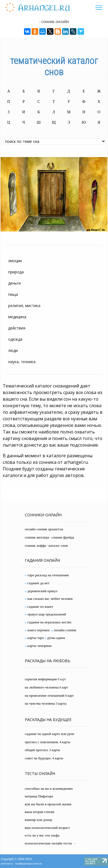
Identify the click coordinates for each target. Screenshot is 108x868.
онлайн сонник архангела (44, 529)
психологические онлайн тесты (48, 843)
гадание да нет (38, 583)
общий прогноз (36, 750)
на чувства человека (40, 703)
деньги (14, 283)
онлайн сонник (65, 630)
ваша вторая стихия (40, 812)
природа (16, 272)
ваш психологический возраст (47, 828)
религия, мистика (24, 306)
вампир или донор (38, 820)
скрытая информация (41, 679)
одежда (15, 339)
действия (17, 328)
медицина (17, 317)
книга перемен (39, 630)
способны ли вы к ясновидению (49, 789)
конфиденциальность (29, 863)
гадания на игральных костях (49, 622)
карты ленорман (40, 646)
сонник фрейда (63, 537)
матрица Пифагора (39, 796)
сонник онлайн (55, 21)
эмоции (15, 261)
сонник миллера (37, 537)
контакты (7, 863)
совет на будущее (38, 758)
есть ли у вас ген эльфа (42, 835)
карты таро (36, 638)
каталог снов (58, 546)
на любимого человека (42, 687)
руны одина (56, 638)
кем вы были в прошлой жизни (48, 804)
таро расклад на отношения (48, 575)
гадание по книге (40, 607)
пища (13, 294)
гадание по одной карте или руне (50, 734)
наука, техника (22, 362)
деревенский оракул (43, 591)
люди (13, 350)
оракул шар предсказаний (47, 614)
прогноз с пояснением (41, 742)
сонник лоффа (35, 546)
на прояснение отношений (45, 695)
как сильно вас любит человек (50, 599)
